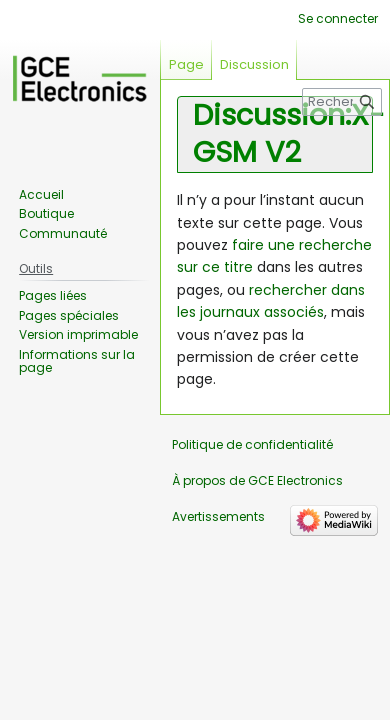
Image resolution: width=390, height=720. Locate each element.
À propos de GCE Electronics (257, 480)
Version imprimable (78, 334)
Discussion (254, 64)
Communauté (63, 233)
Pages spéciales (69, 315)
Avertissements (218, 516)
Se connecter (338, 18)
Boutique (46, 213)
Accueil (41, 194)
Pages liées (53, 295)
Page (186, 64)
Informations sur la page (77, 361)
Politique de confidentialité (252, 444)
